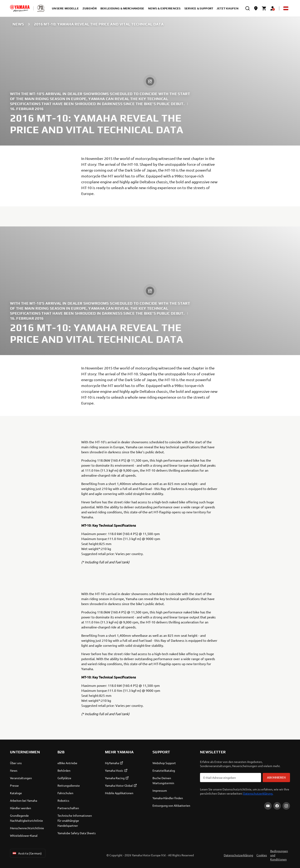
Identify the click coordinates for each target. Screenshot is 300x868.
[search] (247, 8)
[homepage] (20, 8)
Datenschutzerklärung (238, 855)
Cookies (262, 855)
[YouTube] (268, 806)
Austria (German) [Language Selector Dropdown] (27, 853)
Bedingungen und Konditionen (279, 855)
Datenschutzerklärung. (258, 793)
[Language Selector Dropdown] (286, 8)
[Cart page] (264, 8)
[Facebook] (277, 806)
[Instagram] (286, 806)
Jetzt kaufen (227, 8)
